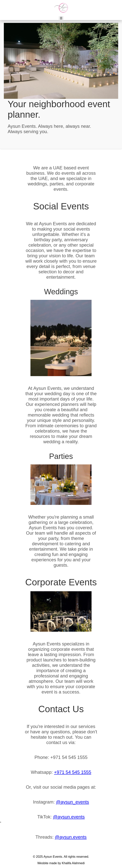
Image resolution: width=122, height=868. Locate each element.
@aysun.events (69, 817)
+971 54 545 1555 (73, 772)
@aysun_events (72, 802)
